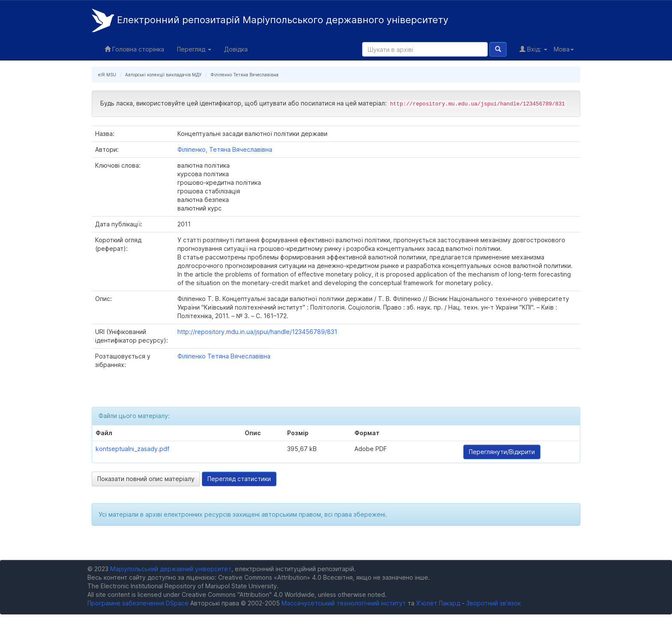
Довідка (236, 49)
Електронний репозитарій (270, 20)
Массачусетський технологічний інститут (344, 603)
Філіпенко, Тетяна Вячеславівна (225, 149)
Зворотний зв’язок (493, 603)
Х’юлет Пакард (438, 603)
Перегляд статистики (239, 479)
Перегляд (194, 49)
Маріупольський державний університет (171, 569)
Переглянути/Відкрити (502, 452)
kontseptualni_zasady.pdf (132, 449)
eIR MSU (107, 75)
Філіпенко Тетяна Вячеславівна (244, 75)
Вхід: (533, 49)
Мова (564, 49)
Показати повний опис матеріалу (146, 479)
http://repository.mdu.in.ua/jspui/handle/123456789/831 (257, 332)
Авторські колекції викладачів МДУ (163, 75)
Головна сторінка (134, 49)
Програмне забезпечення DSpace (138, 603)
